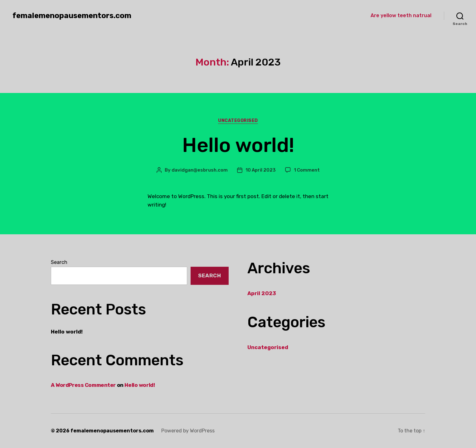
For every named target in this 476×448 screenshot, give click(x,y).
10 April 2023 (261, 170)
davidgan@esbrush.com (200, 170)
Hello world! (238, 145)
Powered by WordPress (188, 431)
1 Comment (307, 170)
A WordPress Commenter (83, 385)
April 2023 (262, 293)
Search (59, 262)
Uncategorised (238, 121)
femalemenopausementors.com (72, 16)
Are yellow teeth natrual (401, 15)
